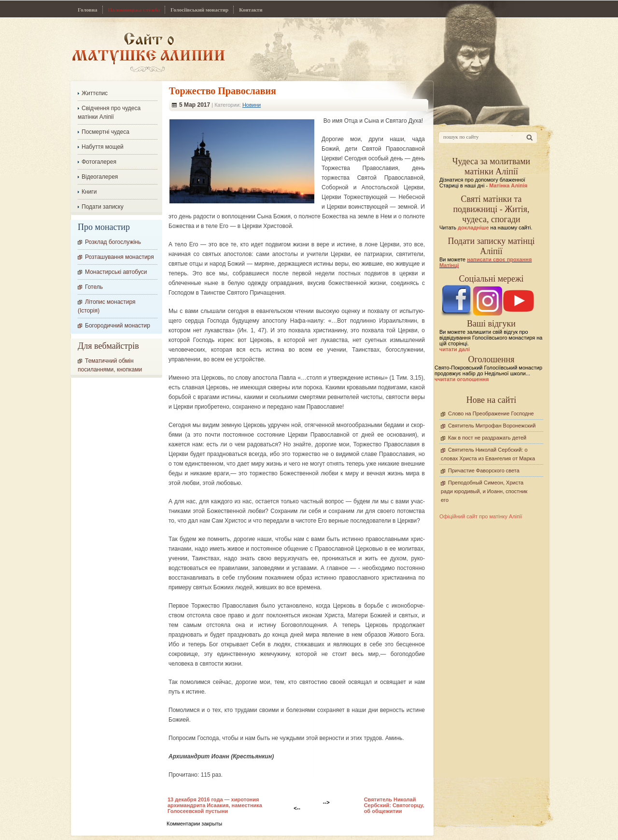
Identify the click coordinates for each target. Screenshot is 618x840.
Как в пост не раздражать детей (487, 438)
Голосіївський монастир (199, 10)
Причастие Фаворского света (484, 470)
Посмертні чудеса (105, 132)
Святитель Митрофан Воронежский (492, 426)
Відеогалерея (100, 177)
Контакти (251, 10)
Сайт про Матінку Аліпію (148, 52)
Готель (94, 287)
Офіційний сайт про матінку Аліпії (481, 516)
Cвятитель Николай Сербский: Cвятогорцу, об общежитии (394, 805)
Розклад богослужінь (113, 242)
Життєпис (95, 93)
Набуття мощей (103, 147)
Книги (89, 192)
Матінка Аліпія (508, 185)
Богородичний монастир (118, 326)
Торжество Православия (223, 91)
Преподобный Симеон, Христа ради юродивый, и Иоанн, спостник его (484, 491)
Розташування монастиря (119, 257)
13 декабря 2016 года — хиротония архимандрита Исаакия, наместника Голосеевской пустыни (215, 805)
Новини (252, 105)
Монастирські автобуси (116, 272)
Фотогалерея (99, 162)
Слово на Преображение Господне (491, 413)
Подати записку (103, 207)
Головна (88, 10)
